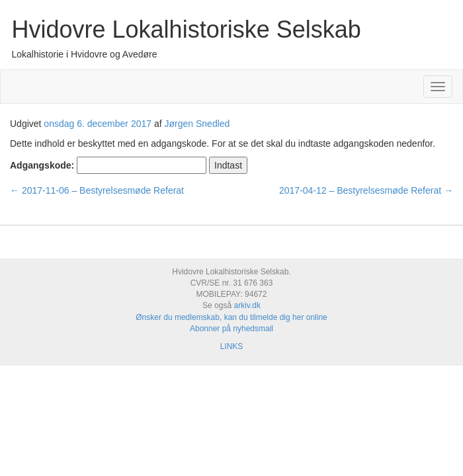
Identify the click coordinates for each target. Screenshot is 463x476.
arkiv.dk (247, 305)
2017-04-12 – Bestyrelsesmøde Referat (366, 190)
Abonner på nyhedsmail (232, 329)
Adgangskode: (108, 165)
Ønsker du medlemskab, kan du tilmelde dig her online (232, 317)
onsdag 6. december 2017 (98, 124)
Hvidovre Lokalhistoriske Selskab (187, 29)
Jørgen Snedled (197, 124)
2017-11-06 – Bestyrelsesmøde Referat (97, 190)
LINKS (232, 346)
